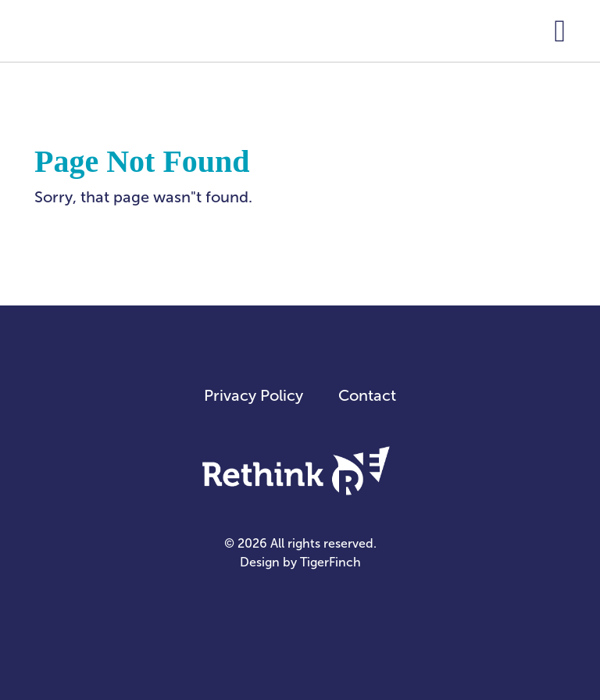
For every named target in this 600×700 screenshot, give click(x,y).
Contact (367, 395)
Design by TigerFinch (300, 562)
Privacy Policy (254, 395)
